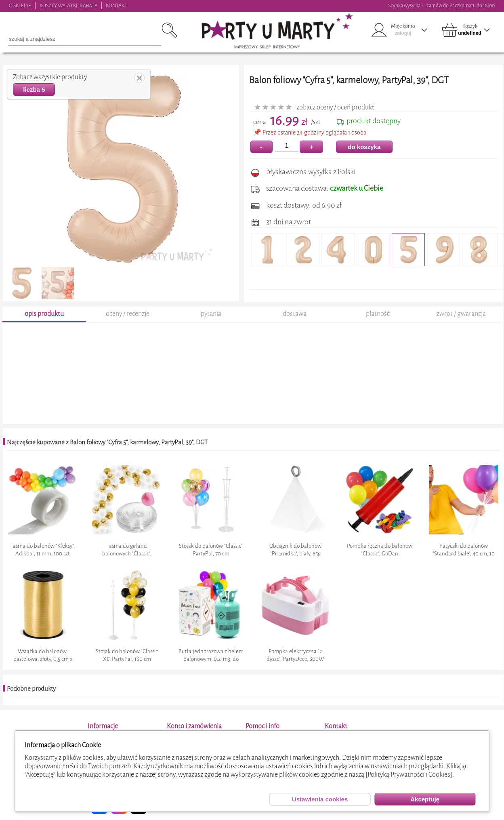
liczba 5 (34, 89)
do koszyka (364, 147)
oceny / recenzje (128, 314)
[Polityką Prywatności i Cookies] (409, 775)
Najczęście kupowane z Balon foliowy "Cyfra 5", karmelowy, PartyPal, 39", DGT (107, 442)
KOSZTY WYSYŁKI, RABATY (68, 5)
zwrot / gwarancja (461, 314)
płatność (378, 314)
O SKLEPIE (20, 5)
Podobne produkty (31, 689)
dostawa (295, 314)
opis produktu (44, 314)
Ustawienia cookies (320, 799)
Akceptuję (425, 799)
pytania (211, 314)
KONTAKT (117, 5)
